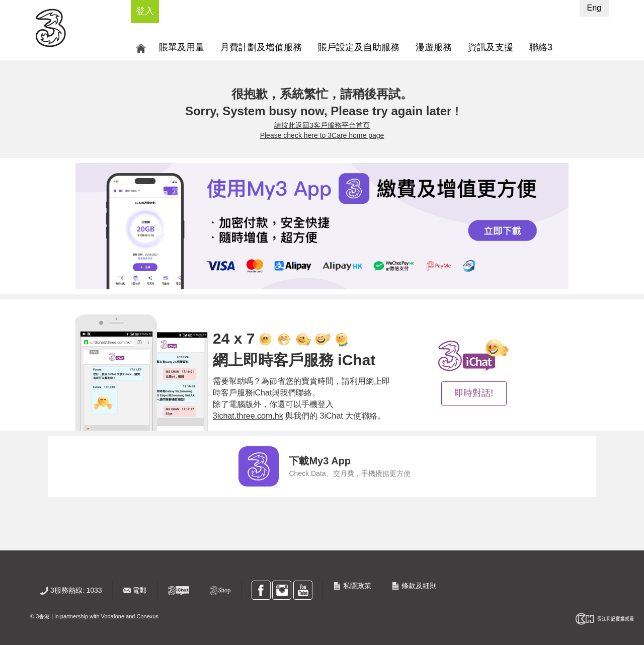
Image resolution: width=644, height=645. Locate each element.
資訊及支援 (491, 47)
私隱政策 (352, 586)
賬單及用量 (182, 47)
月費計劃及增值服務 (261, 47)
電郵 (135, 590)
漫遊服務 (434, 47)
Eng (594, 8)
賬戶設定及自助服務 (359, 47)
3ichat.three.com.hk (248, 416)
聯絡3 (541, 47)
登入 (145, 11)
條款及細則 (414, 586)
